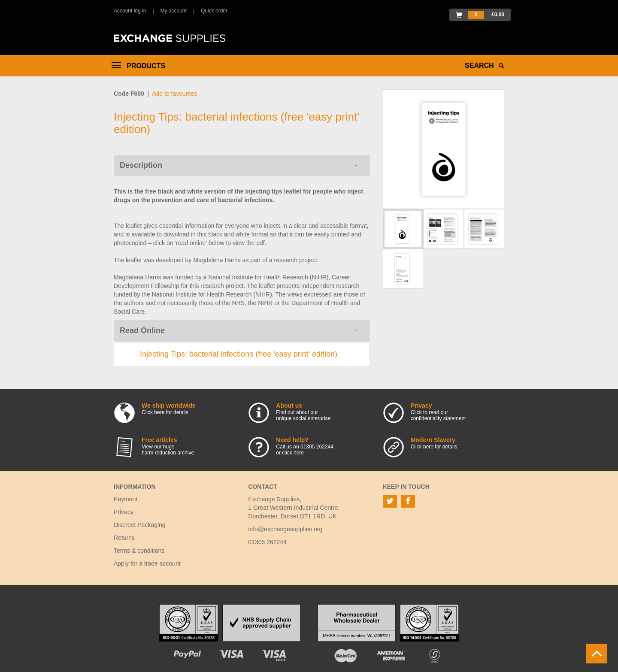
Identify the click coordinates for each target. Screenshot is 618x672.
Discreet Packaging (140, 525)
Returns (124, 538)
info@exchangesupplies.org (285, 529)
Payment (126, 499)
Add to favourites (174, 94)
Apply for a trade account (147, 563)
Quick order (214, 11)
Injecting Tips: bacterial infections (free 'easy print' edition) (239, 354)
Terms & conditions (139, 551)
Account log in (130, 11)
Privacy (124, 512)
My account (174, 11)
